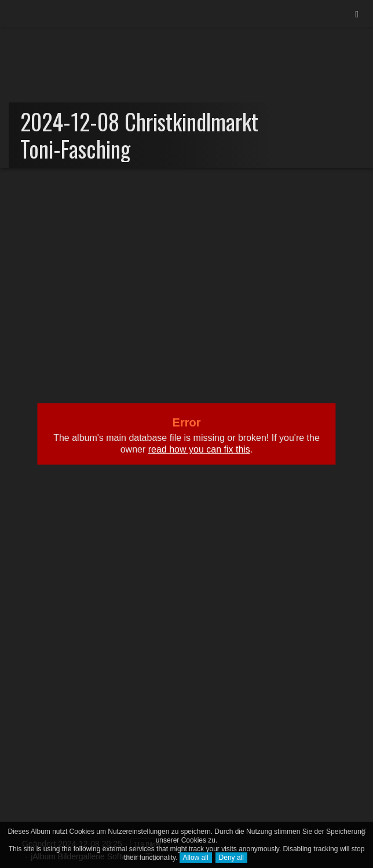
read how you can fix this (199, 449)
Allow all (196, 858)
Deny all (231, 858)
